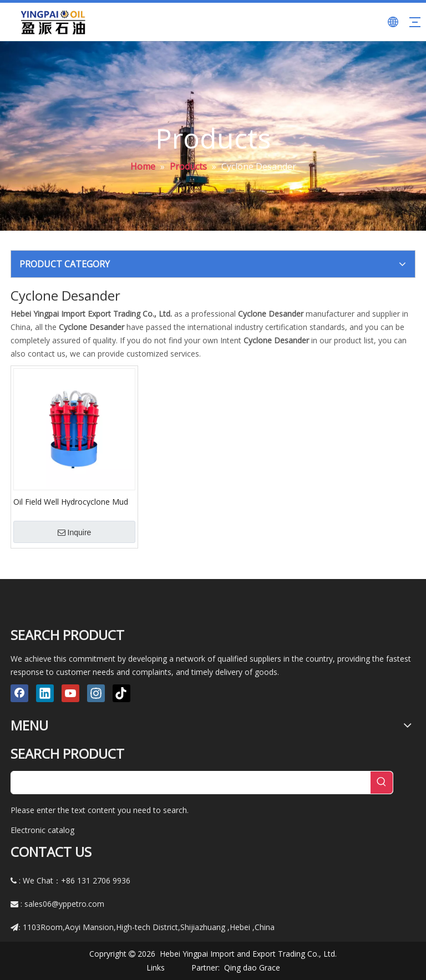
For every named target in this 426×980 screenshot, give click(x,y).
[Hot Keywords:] (382, 783)
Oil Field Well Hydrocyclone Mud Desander (71, 501)
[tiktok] (121, 693)
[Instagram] (96, 693)
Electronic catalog (42, 830)
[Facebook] (19, 693)
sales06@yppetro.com (64, 904)
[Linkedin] (45, 693)
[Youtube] (70, 693)
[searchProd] (191, 783)
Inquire (75, 532)
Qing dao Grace (252, 968)
